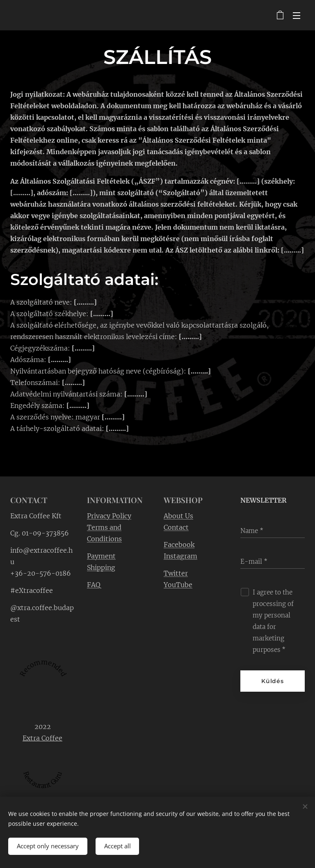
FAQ (94, 584)
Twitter (176, 573)
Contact (176, 527)
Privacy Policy (109, 515)
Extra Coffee (42, 738)
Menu (297, 16)
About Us (178, 515)
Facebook (179, 544)
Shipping (101, 567)
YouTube (178, 584)
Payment (101, 556)
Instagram (180, 556)
